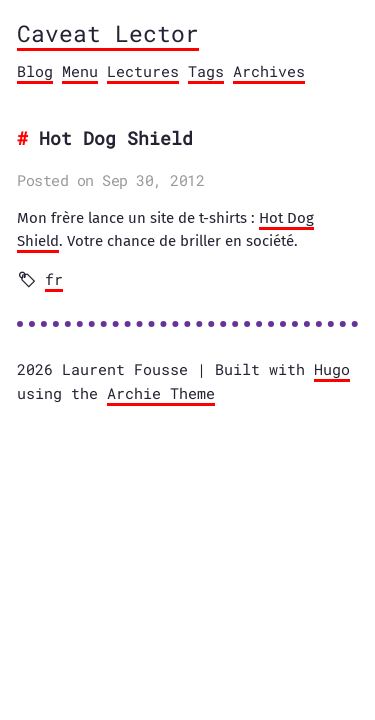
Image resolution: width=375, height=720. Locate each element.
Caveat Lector (108, 33)
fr (54, 279)
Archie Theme (161, 393)
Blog (35, 71)
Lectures (143, 71)
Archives (269, 71)
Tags (206, 71)
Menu (80, 71)
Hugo (332, 369)
